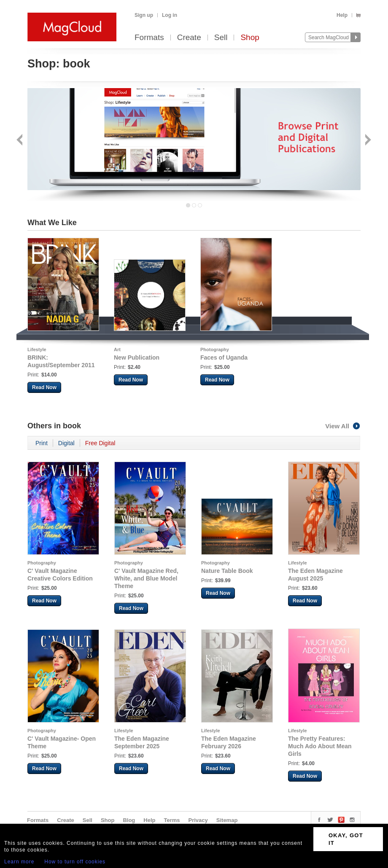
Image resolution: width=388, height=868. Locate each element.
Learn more (19, 862)
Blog (129, 820)
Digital (66, 443)
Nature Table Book (227, 571)
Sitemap (227, 820)
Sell (221, 38)
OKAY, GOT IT (346, 839)
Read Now (44, 387)
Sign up (144, 15)
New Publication (137, 357)
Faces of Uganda (224, 357)
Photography (215, 349)
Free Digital (100, 443)
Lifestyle (37, 349)
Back (20, 141)
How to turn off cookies (75, 862)
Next (367, 141)
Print (42, 443)
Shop (250, 38)
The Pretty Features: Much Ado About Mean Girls (320, 746)
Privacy (198, 820)
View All (343, 426)
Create (189, 38)
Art (117, 349)
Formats (149, 38)
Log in (170, 15)
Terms (172, 820)
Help (342, 15)
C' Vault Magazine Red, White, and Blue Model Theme (146, 578)
